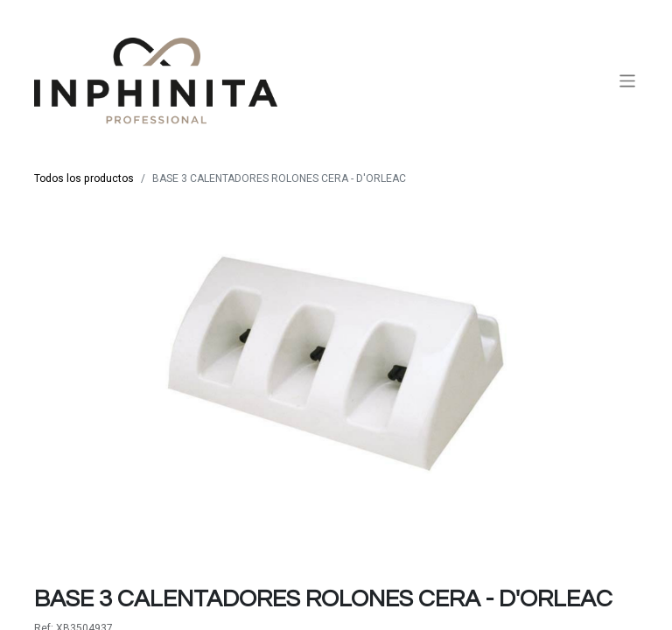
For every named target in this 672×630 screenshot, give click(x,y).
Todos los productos (84, 178)
